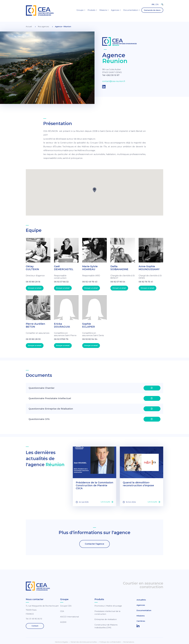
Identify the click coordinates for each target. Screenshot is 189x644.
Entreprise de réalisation (106, 619)
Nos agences (43, 27)
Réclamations (129, 642)
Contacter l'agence (94, 544)
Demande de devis (152, 10)
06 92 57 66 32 (61, 282)
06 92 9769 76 (61, 339)
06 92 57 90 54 (118, 282)
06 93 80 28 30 (33, 339)
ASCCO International (69, 617)
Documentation (131, 10)
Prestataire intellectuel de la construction (107, 613)
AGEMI (63, 622)
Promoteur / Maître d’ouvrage (108, 606)
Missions (103, 10)
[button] (94, 190)
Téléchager (152, 389)
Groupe (80, 10)
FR (153, 4)
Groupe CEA (66, 606)
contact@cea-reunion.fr (114, 81)
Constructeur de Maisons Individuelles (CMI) (106, 626)
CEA (62, 611)
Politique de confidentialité (110, 642)
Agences (115, 10)
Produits (91, 10)
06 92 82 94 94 (90, 339)
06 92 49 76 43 (90, 282)
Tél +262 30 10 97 (111, 75)
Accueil (29, 27)
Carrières (141, 621)
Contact (35, 626)
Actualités (141, 600)
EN (157, 4)
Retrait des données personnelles (84, 642)
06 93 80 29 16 (33, 282)
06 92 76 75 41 (146, 282)
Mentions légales (62, 642)
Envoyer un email (35, 288)
